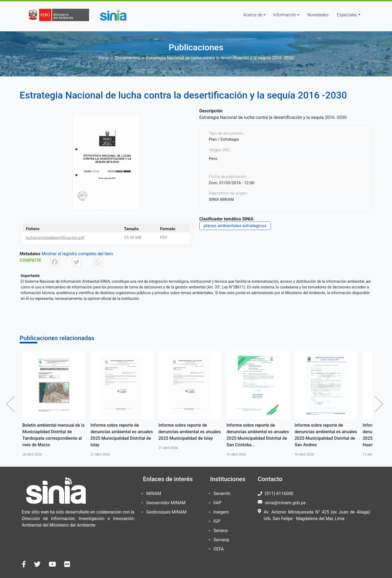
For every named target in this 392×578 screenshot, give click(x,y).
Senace (220, 531)
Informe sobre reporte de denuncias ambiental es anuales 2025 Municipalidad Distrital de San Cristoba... (258, 435)
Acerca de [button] (253, 15)
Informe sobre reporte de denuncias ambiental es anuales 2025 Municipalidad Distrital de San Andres (326, 435)
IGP (217, 521)
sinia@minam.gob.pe (285, 503)
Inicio (103, 58)
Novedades (318, 15)
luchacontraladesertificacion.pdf (55, 238)
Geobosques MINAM (166, 512)
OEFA (219, 549)
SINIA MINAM (221, 199)
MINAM (154, 494)
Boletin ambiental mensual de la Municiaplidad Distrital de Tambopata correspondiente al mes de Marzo (53, 435)
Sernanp (221, 540)
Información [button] (285, 15)
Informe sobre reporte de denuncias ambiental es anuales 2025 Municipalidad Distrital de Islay (122, 435)
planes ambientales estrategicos (235, 226)
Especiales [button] (347, 15)
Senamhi (222, 494)
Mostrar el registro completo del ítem (77, 254)
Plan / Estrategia (224, 139)
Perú (213, 159)
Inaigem (221, 512)
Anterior (12, 404)
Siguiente (380, 404)
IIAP (217, 503)
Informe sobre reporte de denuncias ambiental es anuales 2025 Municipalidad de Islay (190, 432)
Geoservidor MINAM (166, 503)
